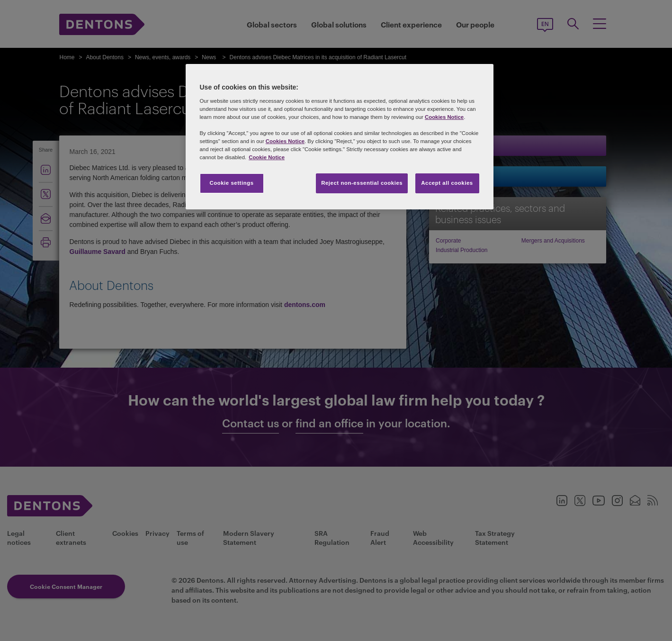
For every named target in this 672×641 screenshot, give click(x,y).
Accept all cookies (447, 183)
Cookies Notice (444, 117)
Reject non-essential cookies (362, 183)
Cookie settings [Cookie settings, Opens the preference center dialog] (231, 183)
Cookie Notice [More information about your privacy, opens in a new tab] (267, 157)
